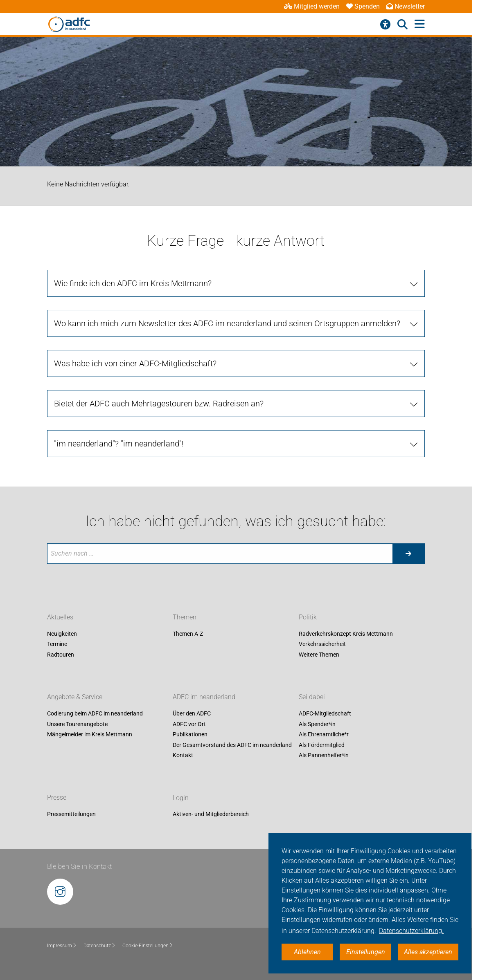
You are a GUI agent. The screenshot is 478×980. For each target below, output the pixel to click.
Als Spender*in (317, 724)
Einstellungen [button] (366, 952)
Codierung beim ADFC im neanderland (95, 713)
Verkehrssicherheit (322, 644)
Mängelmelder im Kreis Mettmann (90, 735)
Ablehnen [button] (307, 952)
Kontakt (183, 756)
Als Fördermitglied (322, 745)
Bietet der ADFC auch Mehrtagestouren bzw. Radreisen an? (159, 404)
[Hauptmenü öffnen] (420, 24)
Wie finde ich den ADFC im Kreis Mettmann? (133, 283)
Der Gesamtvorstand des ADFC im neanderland (232, 745)
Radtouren (61, 655)
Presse (57, 798)
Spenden (363, 6)
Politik (308, 617)
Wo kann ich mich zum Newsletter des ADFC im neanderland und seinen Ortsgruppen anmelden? (227, 323)
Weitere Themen (319, 655)
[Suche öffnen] (402, 25)
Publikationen (190, 735)
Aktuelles (60, 617)
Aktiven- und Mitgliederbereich (211, 814)
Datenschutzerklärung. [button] (411, 931)
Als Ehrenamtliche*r (324, 735)
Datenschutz (100, 946)
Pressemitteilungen (71, 814)
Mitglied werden (312, 6)
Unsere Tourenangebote (77, 724)
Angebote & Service (75, 697)
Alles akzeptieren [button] (428, 952)
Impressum (62, 946)
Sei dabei (312, 697)
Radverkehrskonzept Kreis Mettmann (346, 634)
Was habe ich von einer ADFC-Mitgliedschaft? (135, 363)
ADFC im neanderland (204, 697)
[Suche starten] (408, 554)
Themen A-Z (188, 634)
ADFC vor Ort (189, 724)
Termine (57, 644)
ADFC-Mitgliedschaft (325, 713)
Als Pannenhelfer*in (324, 756)
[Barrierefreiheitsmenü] (385, 25)
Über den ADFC (192, 713)
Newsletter (406, 6)
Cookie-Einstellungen (148, 946)
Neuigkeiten (62, 634)
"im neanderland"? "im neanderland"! (119, 444)
